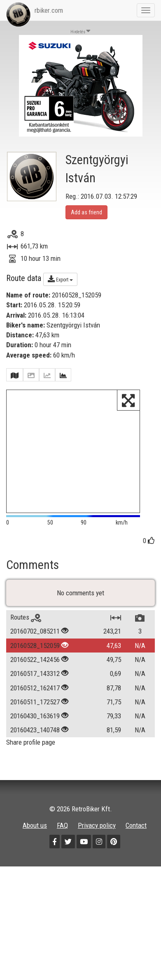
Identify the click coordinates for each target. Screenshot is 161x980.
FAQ (62, 825)
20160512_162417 (35, 688)
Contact (136, 825)
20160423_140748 (35, 730)
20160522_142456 (35, 660)
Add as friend (86, 212)
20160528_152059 (35, 646)
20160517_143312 (35, 674)
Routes (26, 618)
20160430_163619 (35, 716)
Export (60, 279)
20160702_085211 (35, 632)
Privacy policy (97, 825)
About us (35, 825)
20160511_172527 (35, 702)
